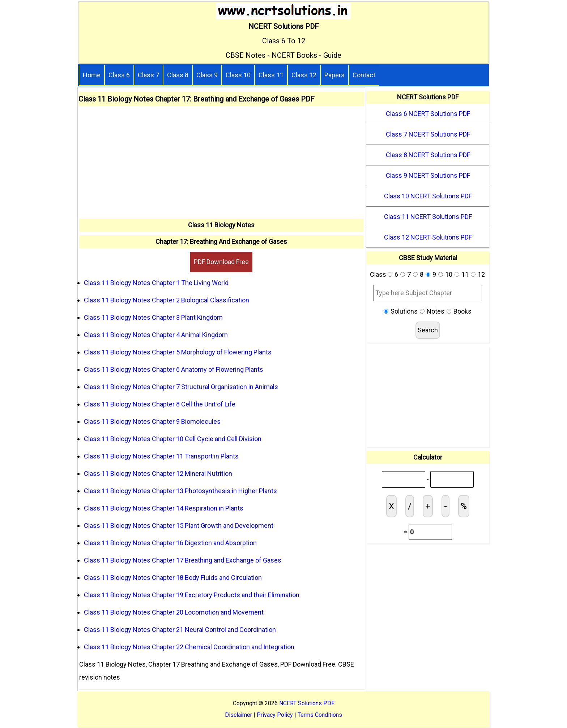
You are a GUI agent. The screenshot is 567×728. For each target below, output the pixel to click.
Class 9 (207, 75)
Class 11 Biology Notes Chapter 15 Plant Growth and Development (179, 525)
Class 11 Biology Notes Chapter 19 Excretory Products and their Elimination (192, 595)
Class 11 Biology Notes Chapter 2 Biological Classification (167, 300)
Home (92, 75)
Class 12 (304, 75)
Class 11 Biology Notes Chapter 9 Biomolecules (152, 421)
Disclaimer (238, 715)
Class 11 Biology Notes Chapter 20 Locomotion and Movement (174, 612)
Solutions (404, 311)
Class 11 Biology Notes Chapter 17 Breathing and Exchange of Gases (183, 560)
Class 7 (148, 75)
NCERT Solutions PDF (307, 703)
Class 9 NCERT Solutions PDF (428, 175)
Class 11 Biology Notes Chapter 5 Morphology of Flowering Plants (178, 352)
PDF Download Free (221, 262)
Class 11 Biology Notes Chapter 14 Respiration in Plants (164, 508)
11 (465, 274)
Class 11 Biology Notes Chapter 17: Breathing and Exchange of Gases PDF (197, 99)
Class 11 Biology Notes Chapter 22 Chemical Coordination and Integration (189, 647)
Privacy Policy (275, 715)
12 (481, 274)
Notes (436, 311)
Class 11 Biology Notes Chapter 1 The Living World (156, 283)
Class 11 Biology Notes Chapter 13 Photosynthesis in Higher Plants (180, 491)
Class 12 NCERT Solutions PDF (428, 237)
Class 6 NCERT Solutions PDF (428, 114)
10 (449, 274)
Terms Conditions (320, 715)
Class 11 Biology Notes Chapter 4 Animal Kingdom (156, 335)
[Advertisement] (221, 164)
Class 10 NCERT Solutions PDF (428, 196)
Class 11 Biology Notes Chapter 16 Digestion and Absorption (170, 543)
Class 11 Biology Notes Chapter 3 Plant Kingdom (153, 317)
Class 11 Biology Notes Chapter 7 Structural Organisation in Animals (181, 387)
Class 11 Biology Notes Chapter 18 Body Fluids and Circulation (173, 578)
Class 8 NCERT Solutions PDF (428, 155)
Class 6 (119, 75)
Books (462, 311)
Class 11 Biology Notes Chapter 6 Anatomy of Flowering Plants (174, 369)
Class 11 (271, 75)
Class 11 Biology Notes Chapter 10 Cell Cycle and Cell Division (173, 439)
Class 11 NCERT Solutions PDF (428, 217)
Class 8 (178, 75)
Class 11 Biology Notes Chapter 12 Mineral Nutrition (158, 473)
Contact (364, 75)
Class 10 (238, 75)
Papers (334, 75)
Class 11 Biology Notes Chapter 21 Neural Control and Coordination (180, 630)
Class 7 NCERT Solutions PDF (428, 134)
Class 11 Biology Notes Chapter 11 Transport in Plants (161, 456)
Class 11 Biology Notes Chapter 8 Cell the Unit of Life (160, 404)
